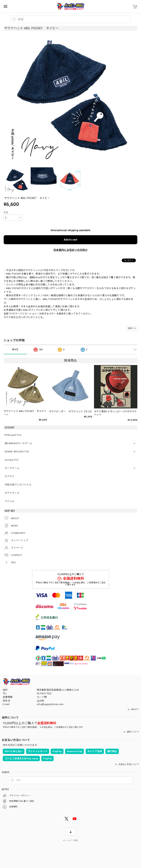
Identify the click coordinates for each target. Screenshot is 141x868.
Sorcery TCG (11, 460)
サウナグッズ (12, 493)
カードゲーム (12, 468)
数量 (6, 212)
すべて (15, 350)
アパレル (9, 501)
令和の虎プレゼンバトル (18, 485)
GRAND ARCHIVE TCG (17, 452)
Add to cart (70, 240)
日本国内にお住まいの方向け (70, 250)
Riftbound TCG (13, 435)
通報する (132, 328)
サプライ (9, 476)
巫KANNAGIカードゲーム (18, 443)
